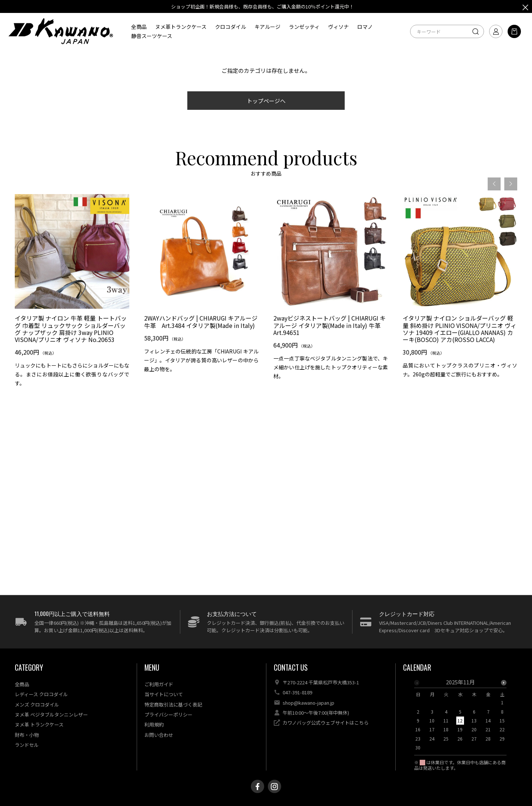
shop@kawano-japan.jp (308, 703)
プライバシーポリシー (168, 714)
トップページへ (266, 101)
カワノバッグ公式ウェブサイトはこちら (326, 723)
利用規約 (154, 724)
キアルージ (267, 27)
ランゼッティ (304, 27)
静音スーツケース (152, 36)
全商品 (139, 27)
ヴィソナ (338, 27)
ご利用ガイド (159, 684)
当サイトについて (164, 694)
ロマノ (365, 27)
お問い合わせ (159, 735)
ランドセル (27, 745)
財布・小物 (27, 735)
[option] (72, 294)
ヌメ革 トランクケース (39, 724)
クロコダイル (231, 27)
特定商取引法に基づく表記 (173, 705)
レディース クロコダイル (41, 694)
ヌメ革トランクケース (181, 27)
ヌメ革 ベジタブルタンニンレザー (51, 714)
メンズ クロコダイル (37, 705)
